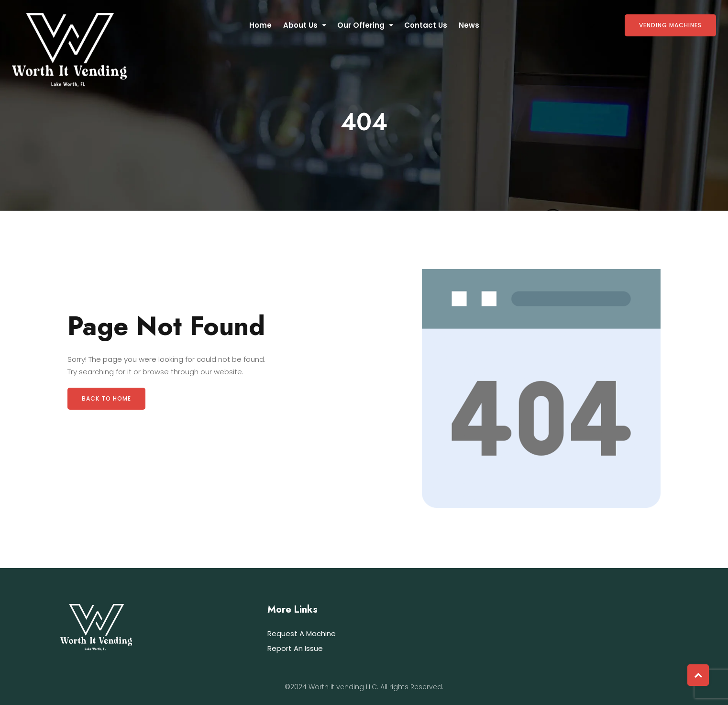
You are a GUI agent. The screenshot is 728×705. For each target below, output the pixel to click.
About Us (300, 25)
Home (260, 25)
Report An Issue (295, 648)
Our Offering (361, 25)
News (469, 25)
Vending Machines (670, 25)
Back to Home (106, 398)
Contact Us (426, 25)
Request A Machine (302, 633)
